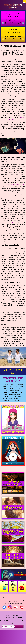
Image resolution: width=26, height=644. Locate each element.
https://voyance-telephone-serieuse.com (13, 597)
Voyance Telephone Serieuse (13, 6)
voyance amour (8, 222)
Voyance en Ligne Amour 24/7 (13, 380)
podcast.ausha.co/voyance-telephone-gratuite (13, 617)
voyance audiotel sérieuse (16, 184)
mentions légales (11, 623)
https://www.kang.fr (13, 613)
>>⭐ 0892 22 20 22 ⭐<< (13, 372)
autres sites (20, 623)
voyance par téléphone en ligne (13, 118)
